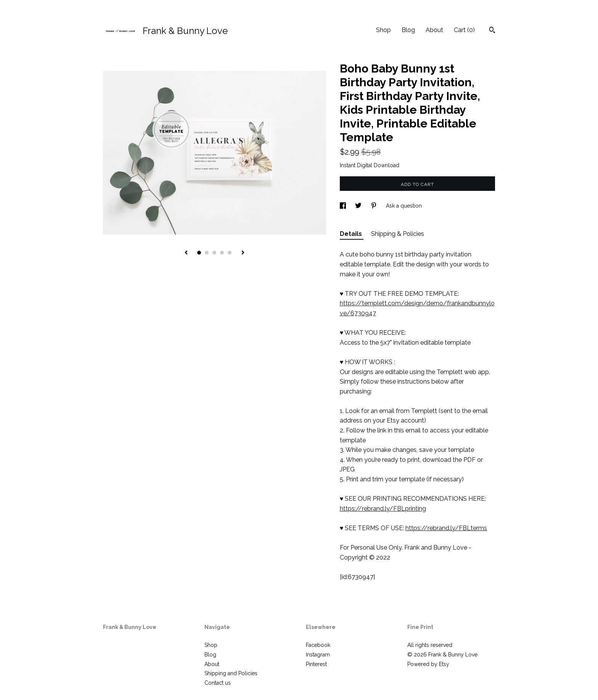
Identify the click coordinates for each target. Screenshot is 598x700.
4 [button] (222, 253)
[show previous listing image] (186, 253)
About (434, 30)
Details (352, 234)
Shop (383, 30)
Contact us (218, 683)
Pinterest (316, 664)
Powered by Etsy (428, 664)
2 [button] (207, 253)
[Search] (492, 31)
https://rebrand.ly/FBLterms (446, 528)
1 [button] (199, 253)
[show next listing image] (243, 253)
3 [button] (214, 253)
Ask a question (404, 206)
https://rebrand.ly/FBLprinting (383, 509)
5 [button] (230, 253)
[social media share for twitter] (359, 206)
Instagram (318, 655)
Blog (408, 30)
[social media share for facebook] (344, 206)
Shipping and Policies (231, 673)
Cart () (464, 30)
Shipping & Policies (398, 234)
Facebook (318, 645)
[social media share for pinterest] (375, 206)
